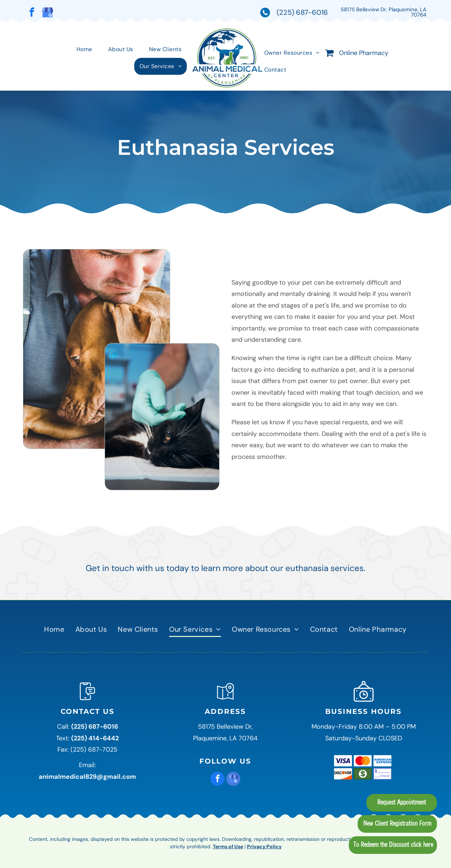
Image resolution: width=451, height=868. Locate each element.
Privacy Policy (264, 846)
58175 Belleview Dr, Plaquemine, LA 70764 (384, 12)
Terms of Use (228, 846)
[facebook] (32, 13)
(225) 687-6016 (302, 12)
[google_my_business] (48, 13)
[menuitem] (87, 49)
